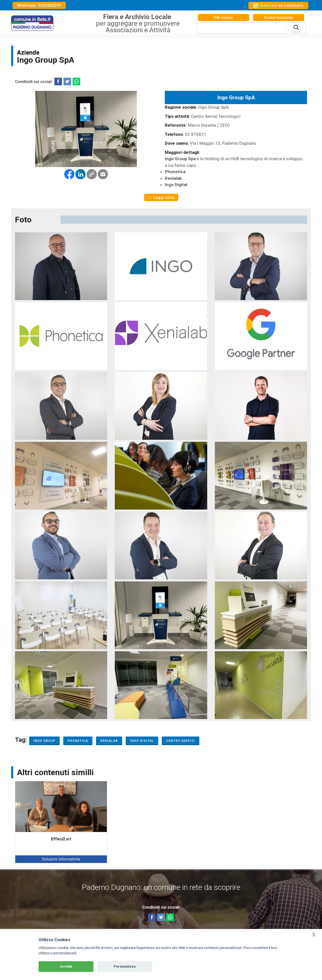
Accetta (66, 966)
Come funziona (279, 20)
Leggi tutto (161, 197)
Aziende (28, 53)
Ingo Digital (142, 741)
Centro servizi (181, 741)
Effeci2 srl (61, 839)
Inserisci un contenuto (278, 6)
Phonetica (78, 741)
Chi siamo (223, 20)
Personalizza (125, 966)
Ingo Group (44, 741)
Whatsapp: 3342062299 (39, 5)
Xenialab (109, 741)
